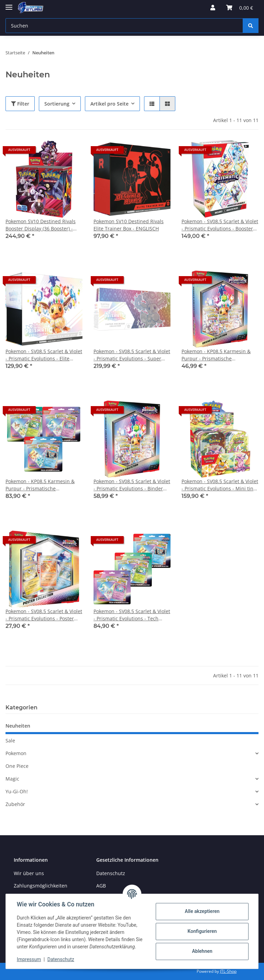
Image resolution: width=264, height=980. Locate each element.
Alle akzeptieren (202, 911)
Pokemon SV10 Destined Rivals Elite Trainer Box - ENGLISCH (129, 225)
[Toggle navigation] (9, 4)
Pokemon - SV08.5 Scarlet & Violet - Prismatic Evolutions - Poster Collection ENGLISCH (44, 615)
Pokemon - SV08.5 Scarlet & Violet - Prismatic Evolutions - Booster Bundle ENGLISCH (220, 225)
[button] (213, 8)
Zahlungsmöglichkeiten (41, 886)
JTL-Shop (228, 971)
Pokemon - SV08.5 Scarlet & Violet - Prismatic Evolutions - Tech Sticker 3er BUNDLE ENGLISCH (132, 615)
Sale (10, 741)
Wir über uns (29, 873)
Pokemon (16, 753)
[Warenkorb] (240, 8)
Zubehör (15, 804)
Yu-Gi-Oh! (17, 791)
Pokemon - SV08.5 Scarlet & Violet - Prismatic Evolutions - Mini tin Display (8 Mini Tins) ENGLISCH (220, 485)
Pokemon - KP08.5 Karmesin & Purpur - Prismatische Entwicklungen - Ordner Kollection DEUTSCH (216, 355)
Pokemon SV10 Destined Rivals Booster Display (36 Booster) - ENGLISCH (41, 225)
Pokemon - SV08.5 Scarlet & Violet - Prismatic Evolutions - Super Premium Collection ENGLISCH (132, 355)
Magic (12, 779)
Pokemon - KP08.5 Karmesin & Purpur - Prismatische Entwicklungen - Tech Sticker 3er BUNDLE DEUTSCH (43, 485)
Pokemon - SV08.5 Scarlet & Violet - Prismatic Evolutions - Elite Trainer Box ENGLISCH (44, 355)
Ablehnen (202, 951)
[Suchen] (124, 26)
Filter (20, 104)
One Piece (17, 766)
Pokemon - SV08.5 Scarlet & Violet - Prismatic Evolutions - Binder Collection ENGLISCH (132, 485)
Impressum (29, 959)
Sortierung (57, 104)
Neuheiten (18, 726)
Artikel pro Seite (109, 104)
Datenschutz (111, 873)
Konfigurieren (202, 931)
